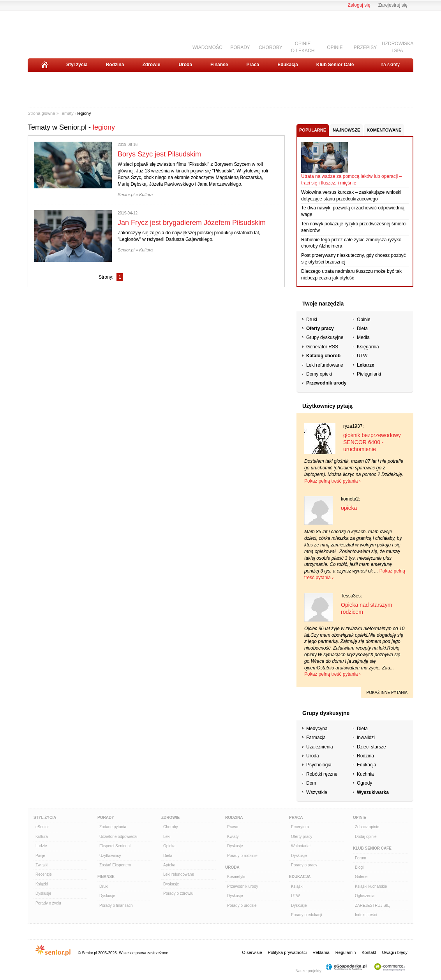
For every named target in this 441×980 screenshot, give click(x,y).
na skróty (390, 65)
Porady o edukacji (307, 915)
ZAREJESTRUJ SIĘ (372, 905)
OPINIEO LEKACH (303, 47)
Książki (42, 884)
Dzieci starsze (371, 747)
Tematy (66, 113)
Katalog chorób (323, 356)
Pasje (40, 856)
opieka (349, 508)
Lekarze (366, 365)
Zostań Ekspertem (115, 865)
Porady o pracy (304, 865)
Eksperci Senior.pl (115, 846)
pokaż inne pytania (387, 693)
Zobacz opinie (367, 827)
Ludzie (41, 846)
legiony (84, 113)
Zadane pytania (113, 827)
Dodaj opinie (366, 837)
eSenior (42, 827)
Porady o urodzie (242, 905)
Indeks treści (366, 915)
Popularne (313, 130)
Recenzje (44, 874)
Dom (311, 783)
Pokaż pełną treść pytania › (333, 481)
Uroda (185, 65)
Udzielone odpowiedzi (118, 837)
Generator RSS (322, 347)
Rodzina (115, 65)
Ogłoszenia (365, 896)
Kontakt (369, 952)
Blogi (359, 867)
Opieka (169, 846)
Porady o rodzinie (242, 856)
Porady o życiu (48, 903)
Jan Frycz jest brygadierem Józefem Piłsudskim (192, 223)
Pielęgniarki (369, 374)
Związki (42, 865)
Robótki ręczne (322, 774)
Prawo (233, 827)
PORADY (240, 47)
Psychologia (319, 765)
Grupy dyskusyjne (325, 337)
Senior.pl (126, 195)
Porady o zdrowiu (178, 893)
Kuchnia (365, 774)
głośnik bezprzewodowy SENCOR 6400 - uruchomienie (372, 442)
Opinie (364, 320)
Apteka (169, 865)
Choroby (171, 827)
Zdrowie (151, 65)
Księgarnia (368, 347)
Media (363, 337)
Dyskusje (43, 893)
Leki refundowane (325, 365)
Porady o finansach (116, 905)
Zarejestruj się (393, 5)
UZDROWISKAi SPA (398, 47)
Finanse (219, 65)
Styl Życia (45, 818)
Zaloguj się (359, 5)
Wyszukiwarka (373, 792)
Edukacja (288, 65)
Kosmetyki (236, 877)
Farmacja (316, 738)
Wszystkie (317, 792)
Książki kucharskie (371, 886)
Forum (361, 858)
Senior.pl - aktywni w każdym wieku (71, 32)
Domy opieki (319, 374)
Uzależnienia (320, 747)
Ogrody (364, 783)
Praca (253, 65)
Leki (167, 837)
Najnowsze (346, 130)
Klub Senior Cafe (335, 65)
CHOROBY (271, 47)
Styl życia (77, 65)
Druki (312, 320)
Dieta (362, 328)
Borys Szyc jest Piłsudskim (159, 154)
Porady (106, 818)
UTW (362, 356)
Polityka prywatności (288, 952)
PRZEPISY (365, 47)
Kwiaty (233, 837)
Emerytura (300, 827)
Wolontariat (301, 846)
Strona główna (41, 113)
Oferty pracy (320, 328)
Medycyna (317, 729)
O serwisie (252, 952)
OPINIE (335, 47)
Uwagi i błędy (395, 952)
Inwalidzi (366, 738)
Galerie (361, 877)
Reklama (321, 952)
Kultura (146, 195)
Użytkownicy (110, 856)
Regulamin (346, 952)
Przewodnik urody (326, 383)
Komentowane (384, 130)
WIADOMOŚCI (208, 47)
